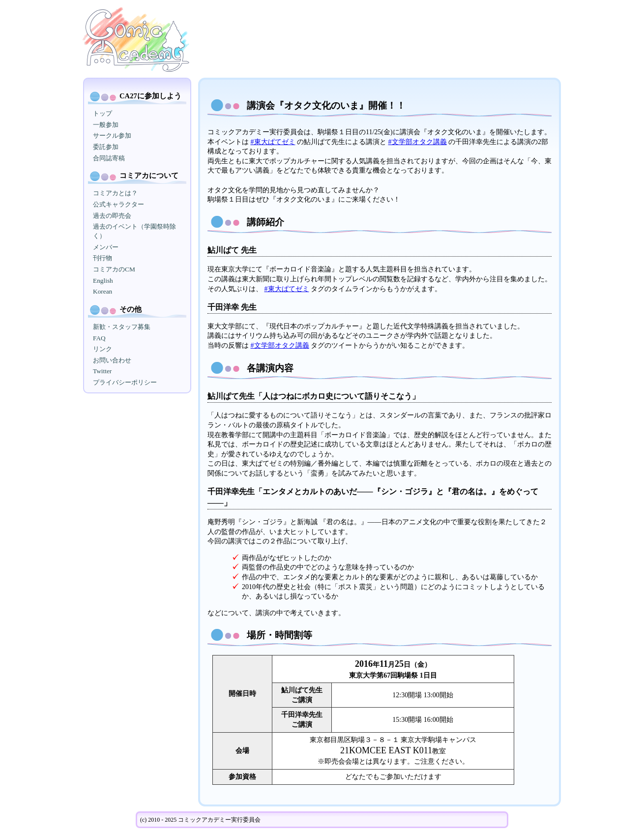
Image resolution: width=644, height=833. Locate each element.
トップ (102, 113)
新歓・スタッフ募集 (122, 327)
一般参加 (106, 125)
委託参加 (106, 147)
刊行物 (102, 258)
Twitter (102, 371)
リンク (102, 349)
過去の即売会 (112, 216)
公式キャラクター (118, 204)
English (103, 281)
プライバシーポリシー (125, 382)
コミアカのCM (114, 269)
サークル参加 (112, 135)
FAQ (99, 338)
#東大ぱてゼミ (273, 142)
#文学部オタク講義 (418, 142)
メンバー (106, 247)
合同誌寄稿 (109, 158)
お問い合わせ (112, 360)
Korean (102, 291)
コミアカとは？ (115, 193)
